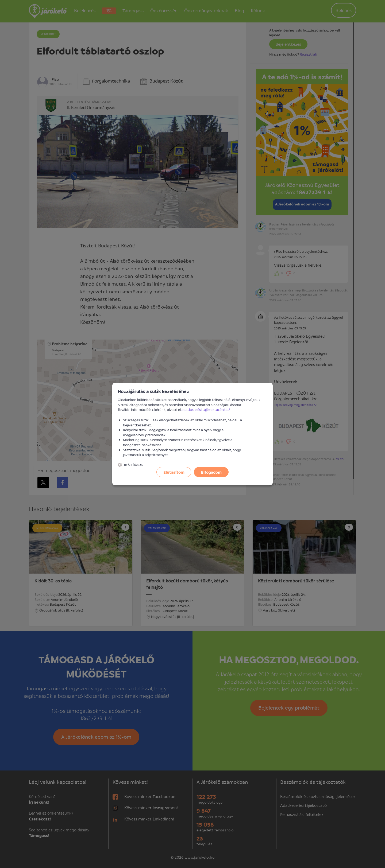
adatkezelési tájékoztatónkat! (206, 409)
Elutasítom (174, 472)
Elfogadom (211, 472)
